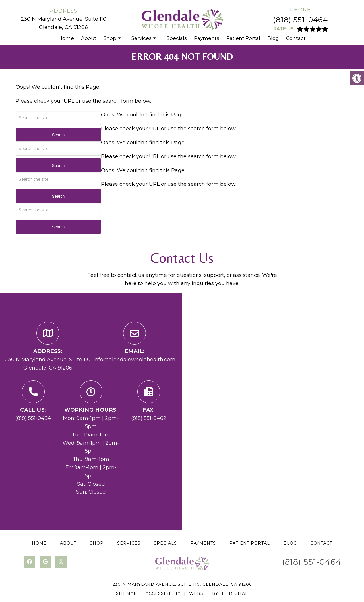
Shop (110, 38)
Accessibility (163, 593)
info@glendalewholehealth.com (135, 360)
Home (66, 38)
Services (141, 38)
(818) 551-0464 (300, 20)
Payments (207, 38)
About (89, 38)
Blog (273, 38)
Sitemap (127, 593)
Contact (296, 38)
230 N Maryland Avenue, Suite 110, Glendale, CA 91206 (182, 584)
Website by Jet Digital (219, 593)
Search (58, 135)
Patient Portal (243, 38)
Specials (177, 38)
